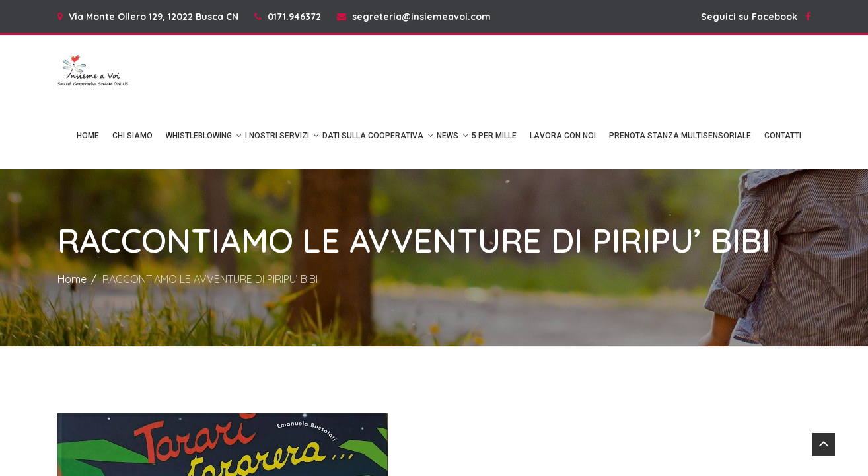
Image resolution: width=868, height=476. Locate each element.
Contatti (783, 136)
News (448, 136)
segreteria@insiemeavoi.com (421, 17)
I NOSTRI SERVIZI (277, 136)
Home (88, 136)
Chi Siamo (132, 136)
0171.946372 (294, 17)
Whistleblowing (199, 136)
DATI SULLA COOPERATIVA (373, 136)
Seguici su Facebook (756, 17)
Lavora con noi (563, 136)
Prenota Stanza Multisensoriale (680, 136)
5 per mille (494, 136)
